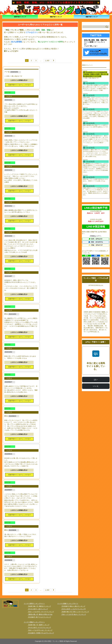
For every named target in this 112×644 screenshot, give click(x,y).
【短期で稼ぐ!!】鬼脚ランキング (38, 625)
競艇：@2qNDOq (96, 242)
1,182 (47, 61)
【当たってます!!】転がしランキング (73, 614)
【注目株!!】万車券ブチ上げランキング (41, 633)
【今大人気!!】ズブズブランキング (39, 628)
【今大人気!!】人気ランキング (38, 609)
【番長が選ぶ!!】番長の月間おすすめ (40, 614)
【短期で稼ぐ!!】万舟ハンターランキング (75, 612)
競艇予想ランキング (92, 17)
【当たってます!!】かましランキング (40, 630)
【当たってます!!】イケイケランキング (41, 612)
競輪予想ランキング (56, 17)
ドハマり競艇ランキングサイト (68, 604)
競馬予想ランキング (20, 17)
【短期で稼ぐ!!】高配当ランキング (39, 606)
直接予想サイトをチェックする (19, 85)
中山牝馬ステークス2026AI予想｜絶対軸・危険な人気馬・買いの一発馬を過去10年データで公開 (96, 74)
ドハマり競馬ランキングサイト (34, 604)
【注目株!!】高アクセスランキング (39, 617)
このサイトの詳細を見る (19, 80)
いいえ (96, 386)
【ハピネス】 (90, 83)
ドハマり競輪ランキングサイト (34, 622)
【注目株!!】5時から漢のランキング (73, 606)
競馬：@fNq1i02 (96, 239)
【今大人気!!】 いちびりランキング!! (73, 609)
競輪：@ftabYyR (96, 245)
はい (96, 380)
